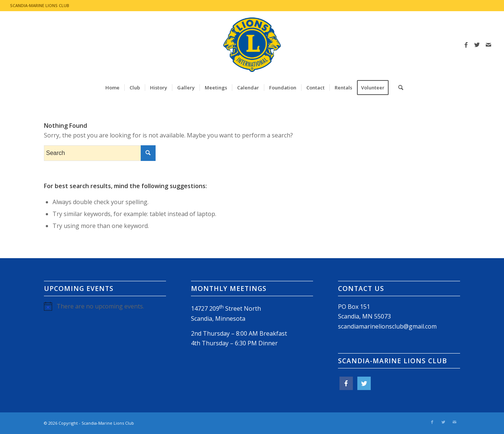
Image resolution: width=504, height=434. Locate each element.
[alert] (105, 306)
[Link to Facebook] (466, 45)
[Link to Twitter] (477, 45)
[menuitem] (112, 88)
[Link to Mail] (488, 45)
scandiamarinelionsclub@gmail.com (387, 326)
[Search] (398, 88)
